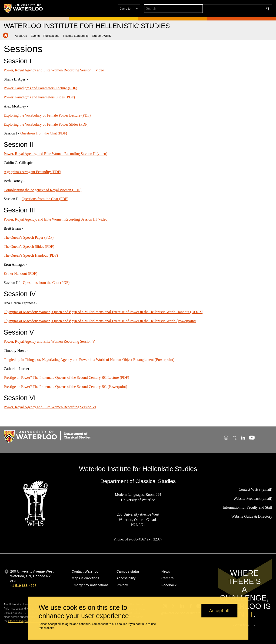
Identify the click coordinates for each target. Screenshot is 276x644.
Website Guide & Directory (252, 516)
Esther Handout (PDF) (20, 273)
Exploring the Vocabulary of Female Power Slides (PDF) (46, 124)
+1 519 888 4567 (23, 586)
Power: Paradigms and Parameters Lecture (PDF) (40, 88)
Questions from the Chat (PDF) (44, 133)
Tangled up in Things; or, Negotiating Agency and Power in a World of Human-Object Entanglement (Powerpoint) (89, 360)
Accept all (219, 610)
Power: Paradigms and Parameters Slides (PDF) (39, 97)
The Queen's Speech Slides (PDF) (29, 246)
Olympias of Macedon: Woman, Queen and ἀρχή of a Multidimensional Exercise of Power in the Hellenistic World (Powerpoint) (100, 321)
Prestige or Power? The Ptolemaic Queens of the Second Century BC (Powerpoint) (65, 387)
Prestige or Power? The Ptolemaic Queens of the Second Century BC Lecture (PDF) (66, 377)
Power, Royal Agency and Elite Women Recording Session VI (50, 407)
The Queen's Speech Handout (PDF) (31, 255)
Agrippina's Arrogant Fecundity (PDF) (32, 172)
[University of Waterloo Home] (23, 8)
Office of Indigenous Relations (26, 621)
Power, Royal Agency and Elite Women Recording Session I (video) (55, 70)
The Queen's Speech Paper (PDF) (29, 237)
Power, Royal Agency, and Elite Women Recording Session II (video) (55, 154)
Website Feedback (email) (253, 498)
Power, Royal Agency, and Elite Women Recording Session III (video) (56, 219)
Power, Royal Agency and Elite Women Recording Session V (49, 341)
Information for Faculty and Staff (248, 508)
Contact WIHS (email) (255, 489)
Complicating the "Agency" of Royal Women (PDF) (43, 190)
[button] (234, 9)
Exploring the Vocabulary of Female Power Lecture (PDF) (47, 115)
